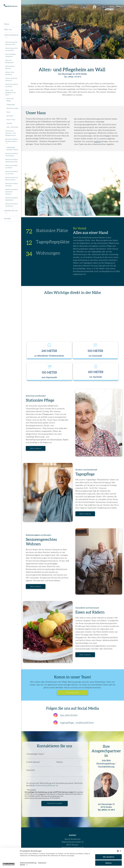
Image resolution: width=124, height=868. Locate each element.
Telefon (60, 762)
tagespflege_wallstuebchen (77, 723)
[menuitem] (12, 24)
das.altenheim (69, 715)
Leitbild (97, 141)
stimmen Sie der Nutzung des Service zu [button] (37, 798)
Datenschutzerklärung (46, 786)
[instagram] (55, 715)
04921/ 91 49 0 (108, 810)
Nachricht (31, 770)
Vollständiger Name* (35, 754)
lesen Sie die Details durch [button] (53, 796)
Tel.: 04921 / (69, 77)
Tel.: (99, 810)
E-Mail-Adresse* (33, 762)
